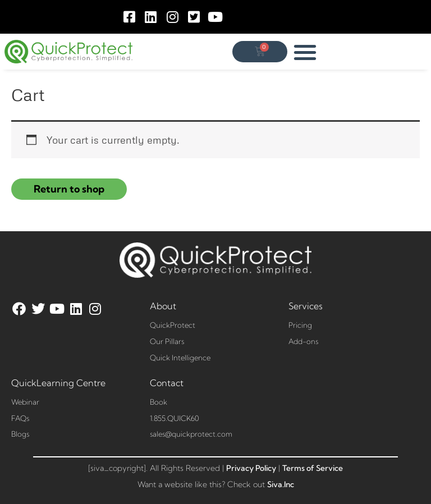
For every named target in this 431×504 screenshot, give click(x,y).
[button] (306, 52)
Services (306, 306)
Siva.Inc (281, 484)
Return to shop (69, 189)
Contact (167, 383)
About (163, 306)
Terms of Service (313, 468)
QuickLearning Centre (58, 383)
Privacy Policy (251, 468)
